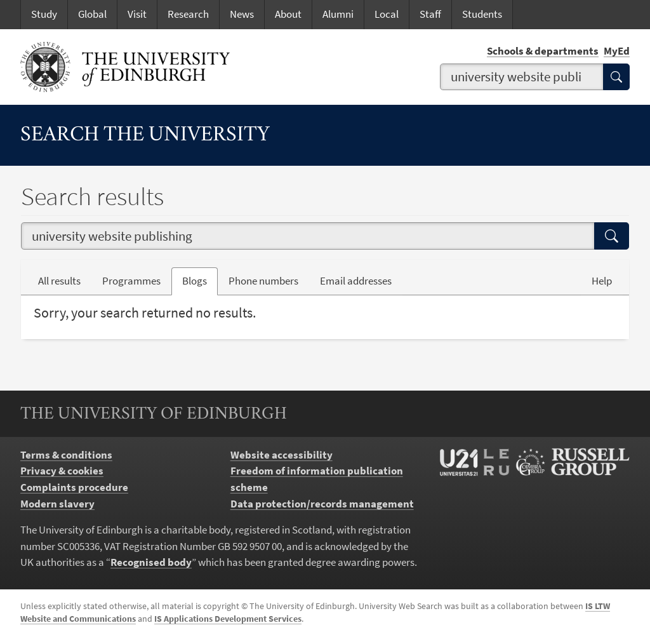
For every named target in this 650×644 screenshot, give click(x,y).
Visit (137, 14)
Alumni (338, 14)
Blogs (200, 280)
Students (482, 14)
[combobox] (522, 77)
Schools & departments (543, 51)
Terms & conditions (66, 455)
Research (188, 14)
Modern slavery (57, 504)
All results (59, 281)
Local (387, 14)
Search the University (145, 135)
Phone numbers (269, 280)
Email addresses (361, 280)
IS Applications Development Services (228, 619)
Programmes (131, 281)
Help (602, 281)
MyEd (617, 51)
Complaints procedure (74, 487)
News (242, 14)
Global (92, 14)
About (288, 14)
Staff (430, 14)
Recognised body (151, 562)
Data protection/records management (322, 504)
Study (44, 14)
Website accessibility (282, 455)
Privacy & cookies (62, 471)
